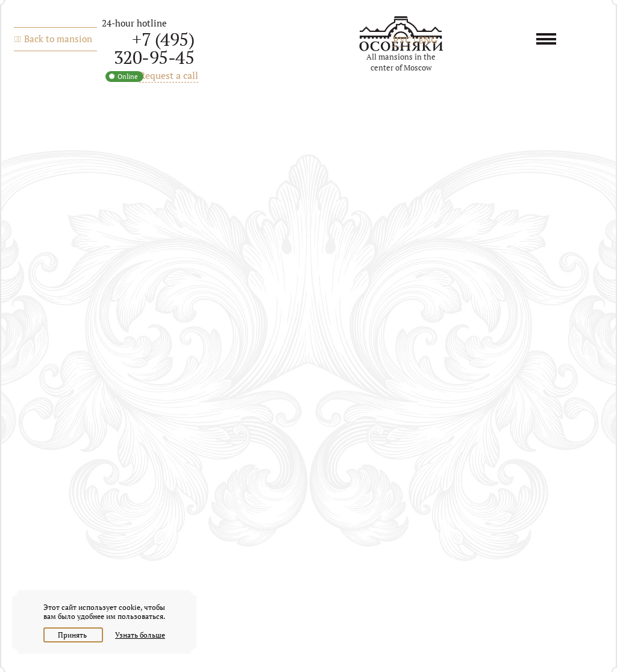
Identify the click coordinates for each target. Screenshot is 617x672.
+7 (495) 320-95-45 (154, 48)
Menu (550, 39)
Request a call (169, 75)
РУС (402, 40)
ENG (428, 40)
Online (128, 77)
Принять (73, 635)
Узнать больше (140, 635)
